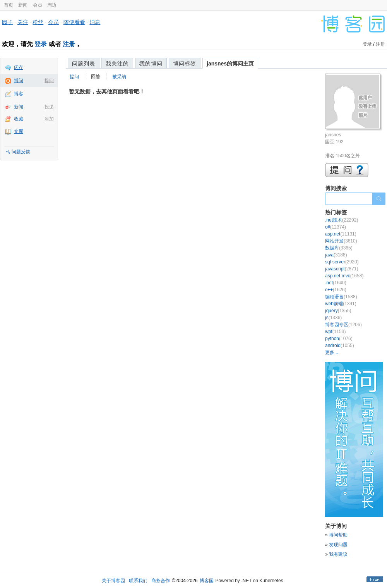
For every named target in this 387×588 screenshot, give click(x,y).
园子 (7, 22)
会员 (38, 5)
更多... (332, 352)
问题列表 (84, 64)
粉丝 (38, 22)
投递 (49, 107)
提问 (49, 81)
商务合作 (161, 581)
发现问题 (338, 545)
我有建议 (338, 554)
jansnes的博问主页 (230, 64)
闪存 (19, 67)
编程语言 (341, 297)
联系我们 (138, 581)
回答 (96, 77)
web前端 (341, 304)
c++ (336, 290)
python (339, 339)
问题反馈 (21, 152)
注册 (69, 44)
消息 (95, 22)
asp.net (341, 234)
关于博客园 (113, 581)
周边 (52, 5)
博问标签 (185, 64)
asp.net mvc (344, 276)
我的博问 (151, 64)
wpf (335, 332)
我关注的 (117, 64)
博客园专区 (343, 325)
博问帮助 (338, 535)
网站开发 (341, 241)
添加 (49, 119)
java (336, 255)
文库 (19, 131)
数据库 (339, 248)
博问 (19, 81)
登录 (41, 44)
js (333, 318)
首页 (9, 5)
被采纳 (119, 77)
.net (336, 283)
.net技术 (342, 220)
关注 (23, 22)
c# (336, 227)
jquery (338, 311)
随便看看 (74, 22)
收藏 (19, 119)
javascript (342, 269)
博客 (19, 94)
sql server (342, 262)
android (340, 346)
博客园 (207, 581)
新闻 (23, 5)
